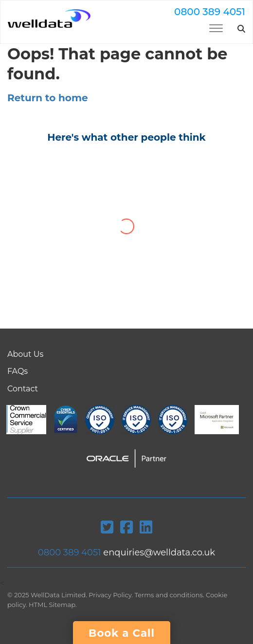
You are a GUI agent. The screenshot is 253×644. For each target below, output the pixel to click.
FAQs (18, 371)
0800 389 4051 (210, 12)
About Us (25, 354)
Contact (23, 389)
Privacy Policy (110, 595)
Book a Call (122, 633)
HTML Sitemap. (53, 605)
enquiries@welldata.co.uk (159, 552)
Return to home (48, 98)
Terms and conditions (169, 595)
